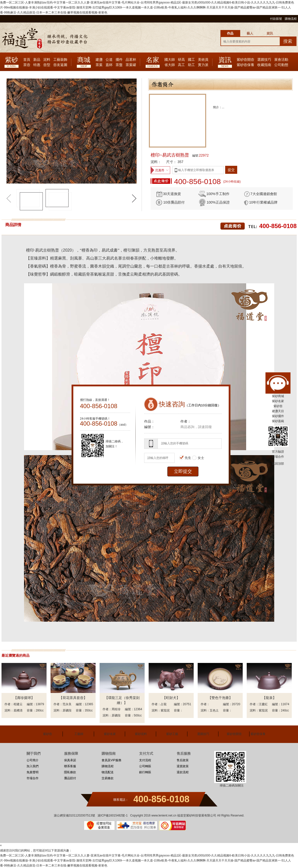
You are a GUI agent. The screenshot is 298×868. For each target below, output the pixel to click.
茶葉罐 (131, 65)
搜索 (288, 41)
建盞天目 (278, 411)
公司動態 (281, 65)
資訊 (225, 60)
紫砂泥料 (141, 734)
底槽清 (18, 710)
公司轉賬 (145, 766)
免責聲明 (33, 772)
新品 (37, 60)
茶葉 (99, 65)
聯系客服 (70, 766)
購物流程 (291, 19)
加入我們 (33, 766)
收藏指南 (264, 65)
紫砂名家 (110, 734)
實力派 (203, 65)
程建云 (18, 704)
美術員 (203, 60)
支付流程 (145, 760)
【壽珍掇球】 (24, 698)
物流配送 (108, 772)
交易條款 (108, 778)
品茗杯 (131, 60)
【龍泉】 (269, 698)
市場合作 (33, 778)
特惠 (37, 65)
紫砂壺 (48, 734)
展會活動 (281, 60)
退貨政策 (183, 766)
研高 (181, 60)
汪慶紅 (263, 704)
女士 (198, 458)
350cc (89, 710)
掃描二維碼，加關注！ (115, 444)
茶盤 (119, 65)
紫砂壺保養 (245, 65)
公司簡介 (33, 760)
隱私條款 (70, 772)
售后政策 (183, 760)
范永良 (67, 704)
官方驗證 (278, 452)
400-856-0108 (198, 182)
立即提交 (183, 471)
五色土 (214, 710)
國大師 (170, 60)
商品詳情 (13, 225)
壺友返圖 (60, 65)
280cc (40, 710)
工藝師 (79, 734)
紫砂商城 (278, 396)
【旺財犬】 (171, 698)
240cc (285, 710)
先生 (185, 458)
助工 (191, 65)
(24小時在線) (232, 182)
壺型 (47, 65)
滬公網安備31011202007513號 (74, 815)
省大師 (170, 65)
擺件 (119, 60)
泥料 (47, 60)
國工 (191, 60)
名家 (153, 60)
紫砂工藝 (172, 734)
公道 (109, 60)
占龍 (164, 704)
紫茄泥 (165, 710)
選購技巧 (264, 60)
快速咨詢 (172, 404)
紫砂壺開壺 (245, 60)
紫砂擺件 (278, 416)
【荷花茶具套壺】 (73, 698)
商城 (84, 60)
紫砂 (12, 60)
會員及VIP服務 (111, 760)
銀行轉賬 (145, 772)
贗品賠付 (70, 778)
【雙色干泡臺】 (220, 698)
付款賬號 (276, 19)
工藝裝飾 (60, 60)
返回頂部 (278, 464)
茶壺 (27, 65)
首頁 (27, 60)
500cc (138, 715)
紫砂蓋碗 (278, 421)
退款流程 (183, 772)
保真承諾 (70, 760)
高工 (181, 65)
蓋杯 (109, 65)
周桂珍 (116, 709)
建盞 (99, 60)
